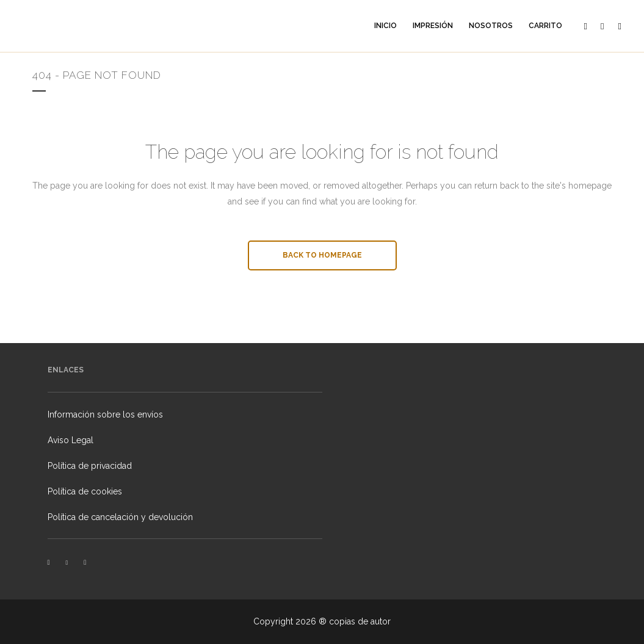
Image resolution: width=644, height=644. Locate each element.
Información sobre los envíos (105, 414)
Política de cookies (85, 491)
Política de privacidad (90, 466)
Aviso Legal (71, 440)
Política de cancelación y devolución (120, 517)
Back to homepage (322, 255)
